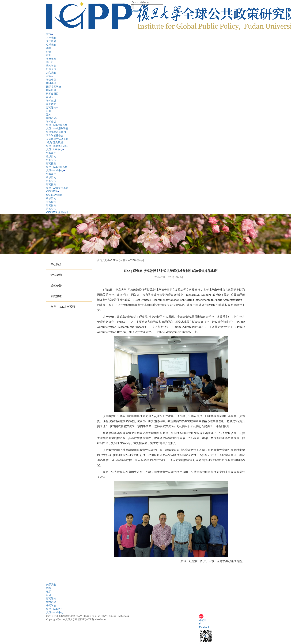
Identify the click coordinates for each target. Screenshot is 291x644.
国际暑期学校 (54, 87)
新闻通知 (52, 108)
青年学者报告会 (55, 135)
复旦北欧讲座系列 (56, 132)
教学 (50, 76)
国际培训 (51, 90)
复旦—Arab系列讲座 (57, 128)
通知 (49, 115)
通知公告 (51, 160)
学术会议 (51, 122)
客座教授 (51, 59)
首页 (50, 34)
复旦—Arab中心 (56, 170)
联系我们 (51, 45)
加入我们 (51, 73)
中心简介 (51, 153)
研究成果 (51, 104)
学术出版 (51, 101)
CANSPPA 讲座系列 (57, 212)
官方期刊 (51, 202)
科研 (50, 97)
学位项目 (51, 80)
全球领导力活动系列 (57, 139)
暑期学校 (51, 605)
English (135, 11)
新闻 (49, 111)
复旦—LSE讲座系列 (57, 125)
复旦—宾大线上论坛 (57, 146)
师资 (50, 52)
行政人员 (51, 69)
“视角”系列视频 (55, 142)
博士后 (50, 62)
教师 (49, 55)
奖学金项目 (52, 94)
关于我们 (52, 38)
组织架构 (51, 156)
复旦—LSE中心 (55, 149)
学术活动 (52, 118)
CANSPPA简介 (54, 195)
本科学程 (51, 83)
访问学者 (51, 66)
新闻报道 (51, 163)
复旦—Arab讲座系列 (57, 188)
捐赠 (49, 48)
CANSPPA (53, 191)
